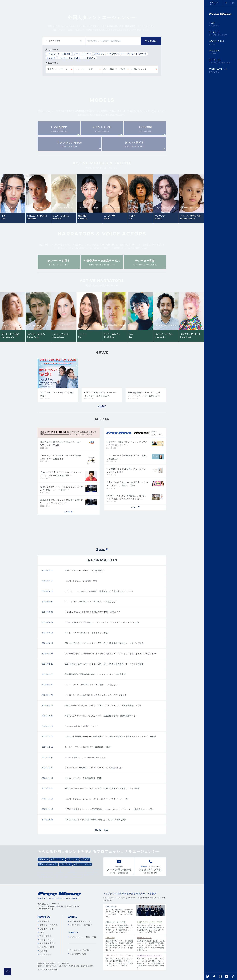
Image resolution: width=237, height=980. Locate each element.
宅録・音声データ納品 (114, 69)
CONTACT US (220, 70)
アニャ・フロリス (82, 54)
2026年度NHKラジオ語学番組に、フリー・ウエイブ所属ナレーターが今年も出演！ (103, 622)
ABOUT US (220, 43)
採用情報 (44, 951)
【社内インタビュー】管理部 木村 (81, 581)
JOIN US (220, 61)
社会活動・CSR (47, 947)
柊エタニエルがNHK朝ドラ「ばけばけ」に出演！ (87, 633)
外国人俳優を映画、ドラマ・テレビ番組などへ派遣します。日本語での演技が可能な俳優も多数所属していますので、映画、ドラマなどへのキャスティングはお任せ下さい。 (119, 944)
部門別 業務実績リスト (80, 921)
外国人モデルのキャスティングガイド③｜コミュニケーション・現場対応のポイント (103, 706)
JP (227, 3)
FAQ (42, 932)
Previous (59, 166)
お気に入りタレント (214, 3)
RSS (106, 830)
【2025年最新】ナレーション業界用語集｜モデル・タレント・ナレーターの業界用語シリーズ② (109, 809)
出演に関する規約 (78, 954)
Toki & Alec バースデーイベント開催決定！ (85, 571)
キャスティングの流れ (80, 950)
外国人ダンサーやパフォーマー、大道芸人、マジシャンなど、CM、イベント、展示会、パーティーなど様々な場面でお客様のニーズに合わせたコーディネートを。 (151, 961)
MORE (102, 406)
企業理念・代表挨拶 (49, 925)
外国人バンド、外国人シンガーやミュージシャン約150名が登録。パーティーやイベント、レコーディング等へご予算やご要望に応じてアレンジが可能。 (119, 960)
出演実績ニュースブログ (81, 925)
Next (144, 166)
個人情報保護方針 (48, 943)
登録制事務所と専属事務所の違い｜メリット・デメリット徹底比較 (95, 674)
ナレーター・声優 (84, 69)
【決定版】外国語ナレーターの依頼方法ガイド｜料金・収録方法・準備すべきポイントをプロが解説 (110, 737)
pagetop (7, 972)
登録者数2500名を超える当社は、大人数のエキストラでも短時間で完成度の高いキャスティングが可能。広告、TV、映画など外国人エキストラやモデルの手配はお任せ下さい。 (151, 944)
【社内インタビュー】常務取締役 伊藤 (83, 778)
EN (233, 3)
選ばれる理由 (45, 936)
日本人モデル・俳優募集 (59, 54)
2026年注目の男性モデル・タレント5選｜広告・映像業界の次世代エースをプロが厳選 (104, 664)
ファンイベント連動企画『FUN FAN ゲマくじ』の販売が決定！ (94, 768)
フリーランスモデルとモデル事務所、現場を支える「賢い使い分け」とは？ (99, 591)
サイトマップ (45, 954)
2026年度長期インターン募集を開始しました (86, 757)
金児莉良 (51, 58)
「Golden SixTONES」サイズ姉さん (77, 58)
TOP (220, 24)
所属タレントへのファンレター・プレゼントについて (121, 54)
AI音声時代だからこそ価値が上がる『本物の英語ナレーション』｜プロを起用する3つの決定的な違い (111, 654)
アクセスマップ (47, 940)
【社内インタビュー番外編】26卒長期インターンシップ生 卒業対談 (96, 695)
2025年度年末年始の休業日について (81, 726)
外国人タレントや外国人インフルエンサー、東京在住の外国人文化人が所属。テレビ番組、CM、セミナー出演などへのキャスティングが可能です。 (151, 927)
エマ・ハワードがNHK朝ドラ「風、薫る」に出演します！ (91, 602)
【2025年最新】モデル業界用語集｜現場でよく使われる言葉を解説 (96, 820)
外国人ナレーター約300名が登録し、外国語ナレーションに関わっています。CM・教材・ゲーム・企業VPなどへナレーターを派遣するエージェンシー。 (119, 927)
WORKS (220, 52)
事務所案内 (45, 921)
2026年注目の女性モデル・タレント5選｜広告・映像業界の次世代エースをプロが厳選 (104, 643)
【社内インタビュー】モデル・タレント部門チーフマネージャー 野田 (97, 799)
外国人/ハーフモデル (57, 69)
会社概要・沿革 (47, 929)
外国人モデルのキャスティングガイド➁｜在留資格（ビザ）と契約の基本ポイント (102, 716)
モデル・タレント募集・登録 (83, 937)
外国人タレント (139, 69)
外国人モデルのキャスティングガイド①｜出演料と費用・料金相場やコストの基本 (102, 788)
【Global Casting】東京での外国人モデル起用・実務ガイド (93, 612)
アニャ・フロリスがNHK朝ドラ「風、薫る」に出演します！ (92, 685)
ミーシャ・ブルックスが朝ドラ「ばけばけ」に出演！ (89, 747)
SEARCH (220, 33)
